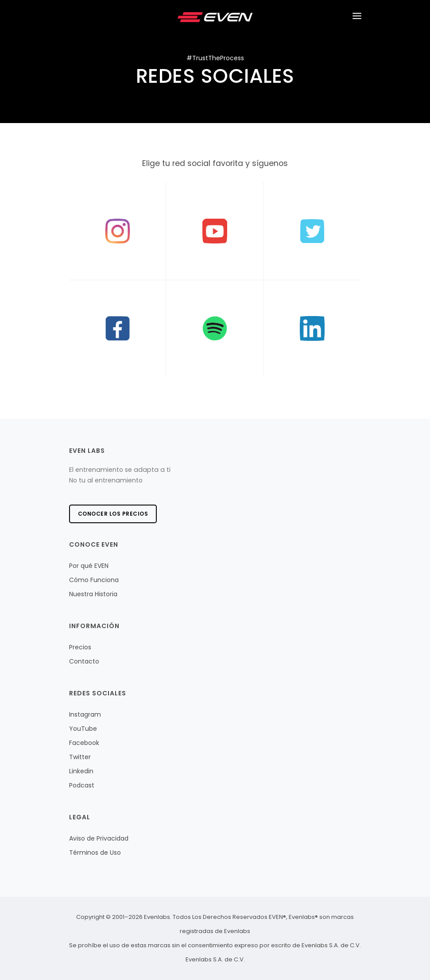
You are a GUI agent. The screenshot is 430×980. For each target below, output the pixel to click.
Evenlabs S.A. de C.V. (215, 959)
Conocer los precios (113, 514)
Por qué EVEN (89, 566)
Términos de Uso (95, 853)
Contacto (84, 661)
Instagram (85, 714)
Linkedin (81, 771)
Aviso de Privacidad (99, 838)
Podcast (82, 785)
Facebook (84, 743)
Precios (80, 647)
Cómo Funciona (94, 580)
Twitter (80, 757)
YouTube (83, 729)
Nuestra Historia (93, 594)
